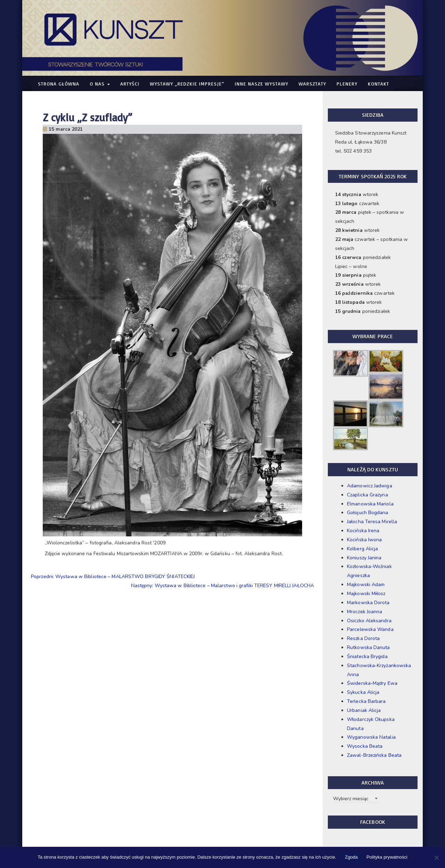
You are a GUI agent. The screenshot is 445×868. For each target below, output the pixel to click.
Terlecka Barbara (366, 701)
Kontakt (378, 84)
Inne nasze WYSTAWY (261, 84)
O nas (100, 84)
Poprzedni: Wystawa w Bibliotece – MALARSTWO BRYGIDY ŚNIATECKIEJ (113, 577)
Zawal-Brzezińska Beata (374, 755)
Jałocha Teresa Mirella (372, 522)
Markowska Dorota (368, 603)
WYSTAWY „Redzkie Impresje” (187, 84)
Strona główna (59, 84)
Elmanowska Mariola (370, 504)
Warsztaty (312, 84)
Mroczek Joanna (365, 612)
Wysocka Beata (365, 746)
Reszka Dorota (363, 638)
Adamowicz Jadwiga (370, 486)
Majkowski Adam (366, 585)
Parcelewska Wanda (370, 629)
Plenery (347, 84)
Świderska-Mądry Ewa (372, 683)
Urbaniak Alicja (364, 710)
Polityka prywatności (387, 857)
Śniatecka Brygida (367, 656)
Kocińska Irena (363, 531)
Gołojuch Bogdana (368, 513)
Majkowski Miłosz (366, 594)
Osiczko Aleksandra (369, 621)
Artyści (130, 84)
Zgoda (351, 857)
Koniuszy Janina (364, 558)
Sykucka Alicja (363, 692)
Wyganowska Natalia (371, 737)
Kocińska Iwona (364, 540)
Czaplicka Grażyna (367, 495)
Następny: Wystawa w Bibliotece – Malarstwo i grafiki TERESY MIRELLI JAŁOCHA (223, 586)
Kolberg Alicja (362, 549)
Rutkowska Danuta (369, 647)
